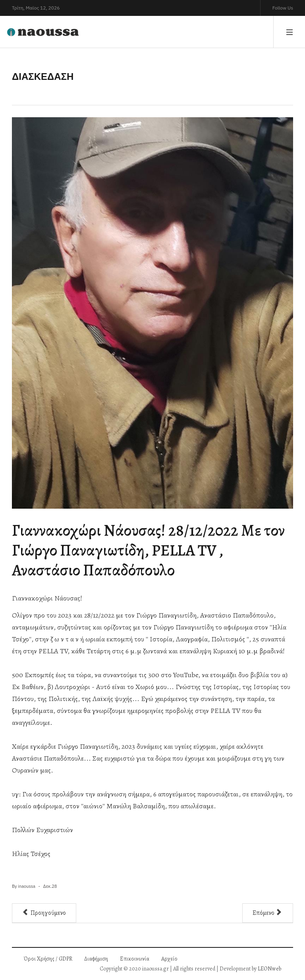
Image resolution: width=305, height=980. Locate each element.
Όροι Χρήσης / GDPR (48, 959)
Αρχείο (169, 959)
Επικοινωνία (135, 959)
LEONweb (269, 969)
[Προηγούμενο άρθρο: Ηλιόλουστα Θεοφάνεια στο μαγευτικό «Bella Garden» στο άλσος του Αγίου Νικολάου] (44, 913)
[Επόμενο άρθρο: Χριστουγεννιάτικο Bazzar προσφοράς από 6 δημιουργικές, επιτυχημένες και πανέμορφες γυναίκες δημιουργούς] (268, 913)
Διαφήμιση (96, 959)
